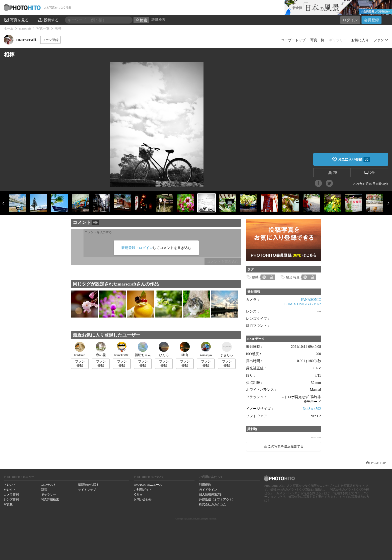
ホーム (9, 29)
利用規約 (205, 485)
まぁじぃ (227, 349)
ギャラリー (48, 494)
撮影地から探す (88, 485)
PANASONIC (311, 300)
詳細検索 (158, 20)
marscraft (25, 29)
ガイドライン (208, 490)
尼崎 (255, 277)
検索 (141, 20)
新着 (44, 490)
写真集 (8, 504)
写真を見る (16, 20)
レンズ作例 (11, 499)
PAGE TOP (378, 463)
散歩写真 (293, 277)
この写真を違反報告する (286, 446)
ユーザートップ (293, 40)
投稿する (48, 20)
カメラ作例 (11, 494)
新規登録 (128, 248)
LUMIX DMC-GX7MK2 (303, 304)
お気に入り (360, 40)
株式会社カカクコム (212, 504)
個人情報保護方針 (211, 494)
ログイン (350, 20)
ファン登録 (50, 40)
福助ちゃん (143, 349)
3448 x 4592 (312, 409)
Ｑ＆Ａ (138, 494)
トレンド (10, 485)
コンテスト (48, 485)
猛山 (185, 349)
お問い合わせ (143, 499)
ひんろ (164, 349)
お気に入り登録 (354, 159)
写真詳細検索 (50, 499)
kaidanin (80, 349)
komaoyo (206, 349)
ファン (379, 40)
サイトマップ (87, 490)
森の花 (101, 349)
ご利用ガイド (143, 490)
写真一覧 (43, 29)
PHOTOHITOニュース (148, 485)
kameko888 (122, 349)
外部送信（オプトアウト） (217, 499)
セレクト (10, 490)
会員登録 (371, 20)
